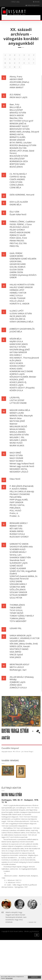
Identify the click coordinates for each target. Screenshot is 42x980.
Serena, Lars (16, 555)
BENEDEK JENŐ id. (18, 124)
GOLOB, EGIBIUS (18, 267)
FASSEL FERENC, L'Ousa (21, 224)
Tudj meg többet (9, 978)
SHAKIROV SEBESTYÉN (20, 557)
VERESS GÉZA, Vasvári (20, 646)
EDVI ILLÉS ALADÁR (19, 202)
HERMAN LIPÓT (17, 290)
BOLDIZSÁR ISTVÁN (19, 156)
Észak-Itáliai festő (18, 214)
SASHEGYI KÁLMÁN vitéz (21, 547)
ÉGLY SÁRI (14, 212)
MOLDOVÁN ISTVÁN (19, 435)
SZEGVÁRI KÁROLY (18, 584)
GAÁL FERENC (16, 253)
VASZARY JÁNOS (17, 641)
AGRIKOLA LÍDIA (17, 85)
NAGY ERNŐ (15, 453)
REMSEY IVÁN (16, 526)
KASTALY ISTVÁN (18, 347)
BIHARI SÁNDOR (17, 140)
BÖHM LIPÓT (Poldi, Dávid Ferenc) (22, 152)
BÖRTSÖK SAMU (17, 164)
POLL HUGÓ (15, 511)
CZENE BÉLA (15, 188)
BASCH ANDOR (17, 115)
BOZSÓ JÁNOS (16, 167)
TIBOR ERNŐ (16, 608)
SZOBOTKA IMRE (17, 587)
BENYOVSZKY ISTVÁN (20, 129)
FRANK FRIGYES (17, 241)
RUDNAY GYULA (17, 534)
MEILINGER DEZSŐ (18, 426)
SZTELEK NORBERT (19, 595)
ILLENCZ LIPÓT (17, 311)
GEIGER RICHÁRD (18, 264)
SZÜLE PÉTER (16, 598)
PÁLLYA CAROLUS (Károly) (22, 491)
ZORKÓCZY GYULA (18, 688)
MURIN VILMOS (17, 446)
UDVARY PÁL (16, 628)
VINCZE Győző (16, 655)
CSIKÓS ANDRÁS (17, 179)
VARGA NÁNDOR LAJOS (20, 635)
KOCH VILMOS (16, 363)
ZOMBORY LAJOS (18, 682)
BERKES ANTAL (17, 134)
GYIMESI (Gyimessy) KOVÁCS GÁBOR (23, 276)
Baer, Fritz (14, 104)
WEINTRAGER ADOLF (19, 664)
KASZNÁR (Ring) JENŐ (20, 350)
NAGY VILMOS (16, 461)
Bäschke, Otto (16, 118)
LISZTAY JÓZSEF (17, 400)
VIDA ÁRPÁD (15, 652)
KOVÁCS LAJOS (16, 385)
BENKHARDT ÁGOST (19, 126)
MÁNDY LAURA (17, 413)
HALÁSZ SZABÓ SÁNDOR (21, 287)
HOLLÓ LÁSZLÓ (17, 301)
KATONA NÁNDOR (18, 352)
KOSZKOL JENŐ (17, 379)
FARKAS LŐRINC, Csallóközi (22, 222)
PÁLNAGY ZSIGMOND (20, 494)
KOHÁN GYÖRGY (17, 366)
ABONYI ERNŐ (16, 79)
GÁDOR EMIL (16, 261)
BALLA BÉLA (15, 107)
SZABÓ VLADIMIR (18, 568)
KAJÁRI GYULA (16, 341)
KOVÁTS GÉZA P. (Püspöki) (22, 388)
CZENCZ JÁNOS (17, 185)
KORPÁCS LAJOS (17, 374)
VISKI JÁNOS (15, 657)
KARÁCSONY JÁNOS (19, 344)
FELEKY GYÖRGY (17, 230)
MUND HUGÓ (16, 443)
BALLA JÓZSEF (16, 110)
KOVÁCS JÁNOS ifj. (18, 382)
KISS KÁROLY (16, 355)
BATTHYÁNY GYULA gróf (21, 121)
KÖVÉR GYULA (16, 390)
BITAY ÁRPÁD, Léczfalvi (20, 143)
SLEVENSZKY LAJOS (19, 563)
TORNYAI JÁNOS (17, 618)
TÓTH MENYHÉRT (18, 621)
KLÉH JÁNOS (15, 360)
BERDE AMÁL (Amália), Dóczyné (24, 132)
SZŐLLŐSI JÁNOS (18, 590)
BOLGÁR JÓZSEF (17, 159)
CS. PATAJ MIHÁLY (18, 174)
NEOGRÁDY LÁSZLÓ (19, 472)
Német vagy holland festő (22, 464)
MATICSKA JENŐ (17, 421)
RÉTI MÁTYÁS (16, 529)
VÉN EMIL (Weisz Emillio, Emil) (24, 644)
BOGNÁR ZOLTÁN (18, 148)
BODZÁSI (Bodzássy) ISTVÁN (23, 145)
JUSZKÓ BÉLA (16, 332)
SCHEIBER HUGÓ (18, 549)
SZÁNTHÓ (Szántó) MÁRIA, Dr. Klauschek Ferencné (24, 577)
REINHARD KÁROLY (19, 523)
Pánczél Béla (15, 497)
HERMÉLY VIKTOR (18, 293)
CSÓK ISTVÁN (16, 182)
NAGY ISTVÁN (16, 455)
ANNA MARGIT (17, 87)
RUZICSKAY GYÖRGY (19, 537)
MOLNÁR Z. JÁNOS (18, 440)
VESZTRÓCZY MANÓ (19, 649)
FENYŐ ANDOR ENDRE (20, 232)
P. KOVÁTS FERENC (18, 489)
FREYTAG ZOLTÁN (18, 243)
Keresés (36, 2)
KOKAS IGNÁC (16, 369)
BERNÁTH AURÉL (18, 137)
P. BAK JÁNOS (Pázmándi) (22, 486)
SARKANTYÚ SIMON (19, 544)
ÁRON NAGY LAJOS (18, 97)
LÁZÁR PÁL (15, 398)
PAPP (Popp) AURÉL (19, 500)
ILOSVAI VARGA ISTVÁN (21, 313)
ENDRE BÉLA (15, 205)
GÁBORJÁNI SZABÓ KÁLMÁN (23, 259)
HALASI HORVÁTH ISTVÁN (22, 285)
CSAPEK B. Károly (18, 177)
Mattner (14, 424)
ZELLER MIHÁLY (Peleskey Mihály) (22, 678)
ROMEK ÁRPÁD (17, 531)
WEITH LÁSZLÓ (17, 667)
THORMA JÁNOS (17, 605)
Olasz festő (15, 479)
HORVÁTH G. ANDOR (19, 304)
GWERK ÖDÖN (16, 272)
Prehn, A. (14, 513)
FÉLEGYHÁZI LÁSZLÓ (19, 227)
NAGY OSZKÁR (16, 458)
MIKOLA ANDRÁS (18, 432)
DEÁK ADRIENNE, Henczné (22, 195)
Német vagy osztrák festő (22, 466)
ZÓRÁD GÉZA (16, 685)
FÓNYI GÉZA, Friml (18, 238)
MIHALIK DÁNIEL (18, 429)
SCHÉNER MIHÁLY (18, 552)
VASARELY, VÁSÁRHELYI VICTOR (24, 638)
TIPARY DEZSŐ (16, 613)
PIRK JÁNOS (15, 508)
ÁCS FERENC (15, 95)
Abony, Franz (16, 77)
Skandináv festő (17, 560)
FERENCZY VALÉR (18, 235)
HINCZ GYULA (16, 295)
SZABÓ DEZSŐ (16, 566)
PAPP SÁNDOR (16, 502)
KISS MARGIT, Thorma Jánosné (24, 358)
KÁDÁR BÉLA (16, 339)
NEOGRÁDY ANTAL (19, 469)
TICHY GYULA (16, 610)
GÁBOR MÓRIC (16, 256)
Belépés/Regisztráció (33, 5)
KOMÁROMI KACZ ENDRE (21, 371)
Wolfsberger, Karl (18, 670)
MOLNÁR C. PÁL (17, 437)
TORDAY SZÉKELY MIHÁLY (22, 616)
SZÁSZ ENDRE (16, 581)
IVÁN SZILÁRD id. (18, 319)
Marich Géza (16, 418)
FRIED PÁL (14, 246)
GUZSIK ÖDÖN (16, 270)
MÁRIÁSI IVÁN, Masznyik (21, 416)
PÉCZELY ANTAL (17, 505)
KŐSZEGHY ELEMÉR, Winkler (23, 377)
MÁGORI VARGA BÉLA (20, 410)
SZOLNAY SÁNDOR (18, 592)
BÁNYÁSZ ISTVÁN (18, 113)
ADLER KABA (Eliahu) (19, 82)
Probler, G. (15, 516)
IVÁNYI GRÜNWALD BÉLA (21, 322)
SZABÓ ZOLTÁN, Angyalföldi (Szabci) (23, 572)
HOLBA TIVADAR (17, 298)
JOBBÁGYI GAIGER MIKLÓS (22, 329)
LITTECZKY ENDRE (18, 403)
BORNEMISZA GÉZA (19, 161)
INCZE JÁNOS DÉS (18, 316)
